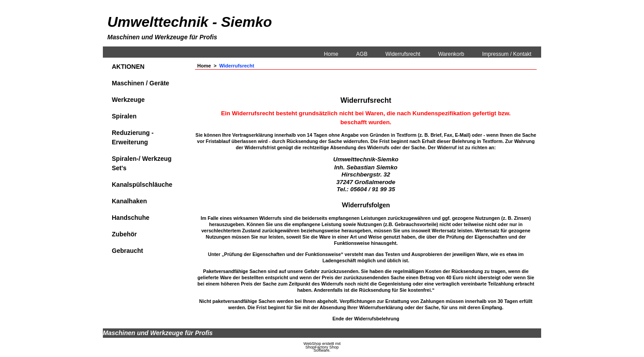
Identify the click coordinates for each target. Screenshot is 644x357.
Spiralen (124, 116)
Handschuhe (131, 218)
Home (331, 54)
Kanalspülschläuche (142, 185)
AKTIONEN (128, 67)
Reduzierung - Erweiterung (133, 137)
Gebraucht (127, 251)
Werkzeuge (128, 100)
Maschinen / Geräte (140, 83)
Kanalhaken (129, 201)
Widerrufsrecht (403, 54)
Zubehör (124, 234)
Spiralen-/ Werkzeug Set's (142, 163)
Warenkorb (451, 54)
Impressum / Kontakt (507, 54)
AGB (362, 54)
